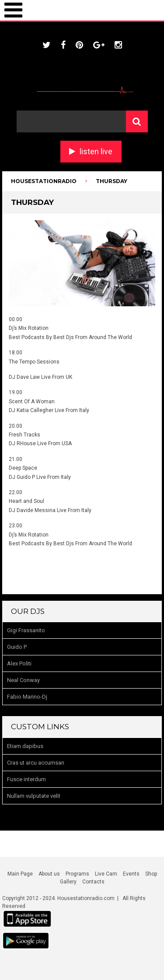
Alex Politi (19, 663)
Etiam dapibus (25, 746)
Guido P (17, 647)
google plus (99, 45)
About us (49, 874)
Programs (77, 874)
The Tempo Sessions (34, 362)
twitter (47, 45)
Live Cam (106, 874)
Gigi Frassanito (26, 630)
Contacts (93, 882)
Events (131, 874)
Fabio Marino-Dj (27, 697)
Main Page (20, 874)
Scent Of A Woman (32, 402)
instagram (118, 45)
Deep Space (23, 468)
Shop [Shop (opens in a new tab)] (151, 874)
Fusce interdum (26, 779)
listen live (96, 151)
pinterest (79, 45)
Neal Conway (23, 680)
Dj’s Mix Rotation (29, 328)
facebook (63, 45)
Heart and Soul (26, 501)
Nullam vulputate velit (34, 796)
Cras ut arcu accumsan (36, 763)
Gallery (68, 882)
